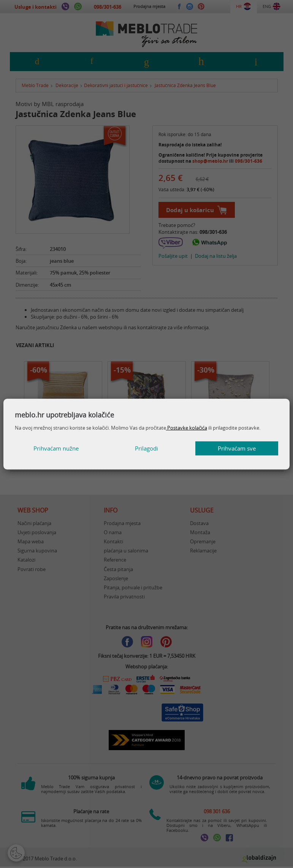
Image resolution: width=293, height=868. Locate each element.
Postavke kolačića (187, 428)
